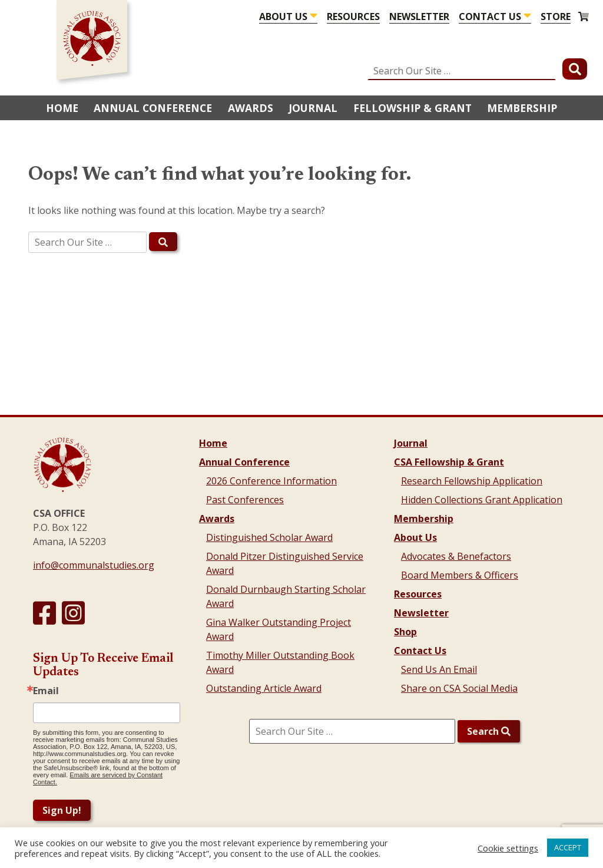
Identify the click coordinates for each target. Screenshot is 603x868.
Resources (353, 16)
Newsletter (419, 16)
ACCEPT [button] (568, 847)
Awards (251, 108)
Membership (522, 108)
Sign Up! (62, 810)
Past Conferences (245, 500)
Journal (313, 108)
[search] (301, 242)
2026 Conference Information (271, 481)
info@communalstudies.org (94, 565)
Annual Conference (153, 108)
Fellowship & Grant (413, 108)
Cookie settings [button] (508, 848)
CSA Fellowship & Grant (449, 462)
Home (62, 108)
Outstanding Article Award (264, 688)
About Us (283, 16)
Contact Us (490, 16)
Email (46, 691)
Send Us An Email (439, 669)
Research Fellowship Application (472, 481)
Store (556, 16)
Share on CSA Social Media (459, 688)
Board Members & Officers (460, 575)
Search (489, 731)
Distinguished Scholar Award (269, 537)
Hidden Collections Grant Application (482, 500)
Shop (405, 632)
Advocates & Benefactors (456, 556)
